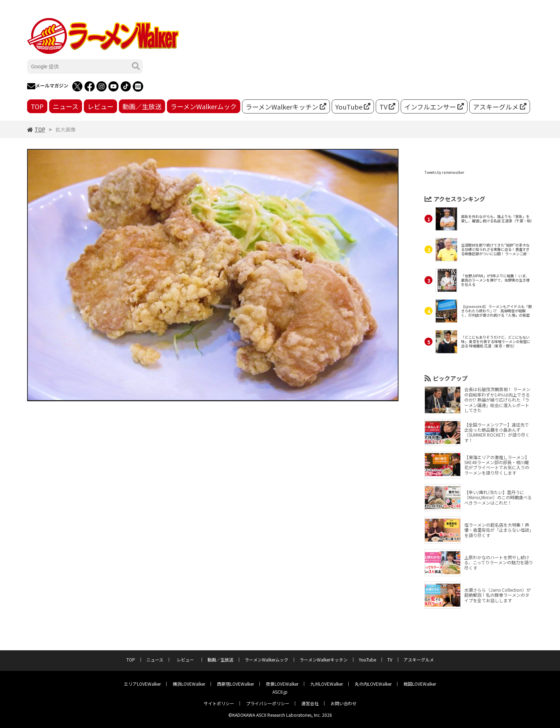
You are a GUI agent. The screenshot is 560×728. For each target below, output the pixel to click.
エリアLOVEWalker (142, 684)
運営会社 (310, 703)
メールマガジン (48, 86)
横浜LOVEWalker (189, 684)
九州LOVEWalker (327, 684)
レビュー (100, 106)
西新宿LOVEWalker (236, 684)
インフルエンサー (434, 107)
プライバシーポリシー (268, 703)
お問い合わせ (344, 703)
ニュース (66, 106)
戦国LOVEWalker (420, 684)
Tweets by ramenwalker (444, 172)
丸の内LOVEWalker (373, 684)
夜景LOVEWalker (282, 684)
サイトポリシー (219, 703)
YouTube (353, 107)
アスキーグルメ (500, 107)
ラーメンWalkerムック (204, 106)
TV (387, 107)
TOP (37, 106)
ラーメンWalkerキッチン (286, 107)
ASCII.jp (280, 692)
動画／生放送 (142, 106)
